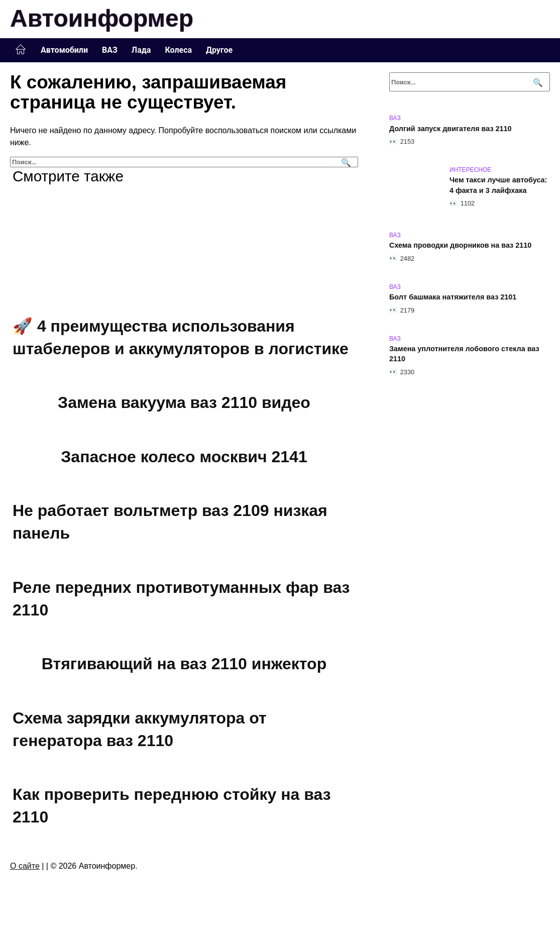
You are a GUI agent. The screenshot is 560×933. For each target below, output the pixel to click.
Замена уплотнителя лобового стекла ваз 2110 (464, 354)
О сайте (25, 866)
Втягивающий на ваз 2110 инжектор (184, 664)
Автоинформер (102, 18)
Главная (21, 50)
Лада (141, 50)
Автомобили (64, 50)
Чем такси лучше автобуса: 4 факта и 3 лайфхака (498, 185)
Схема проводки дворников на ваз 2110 (460, 246)
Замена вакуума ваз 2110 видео (184, 402)
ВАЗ (110, 50)
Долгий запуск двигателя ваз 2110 (451, 129)
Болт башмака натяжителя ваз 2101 (453, 297)
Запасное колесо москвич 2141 (184, 457)
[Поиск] (345, 162)
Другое (219, 50)
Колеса (178, 50)
